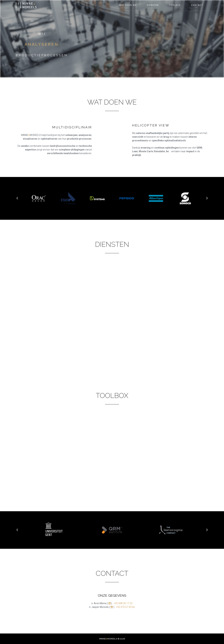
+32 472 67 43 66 (125, 607)
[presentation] (17, 198)
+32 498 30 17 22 (123, 603)
